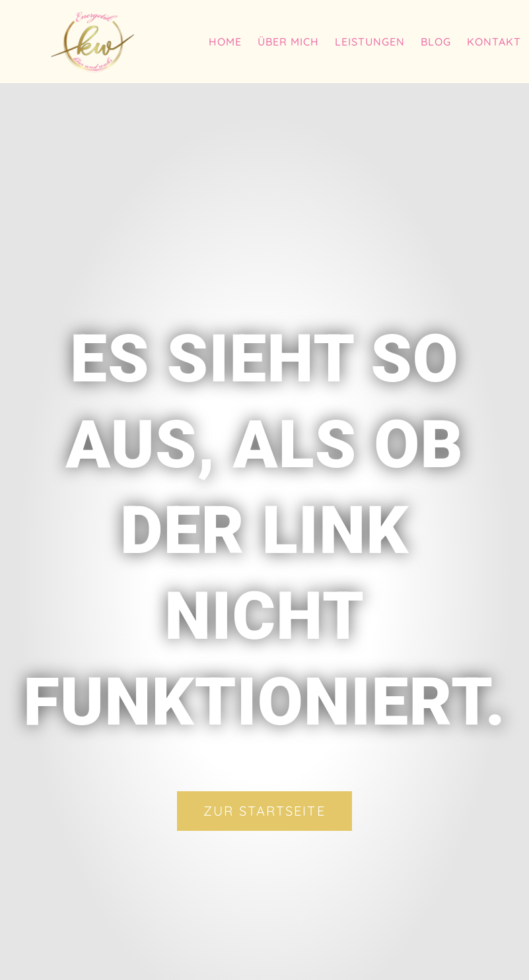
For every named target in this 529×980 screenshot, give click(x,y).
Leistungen (370, 42)
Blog (436, 42)
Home (225, 42)
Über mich (288, 42)
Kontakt (494, 42)
